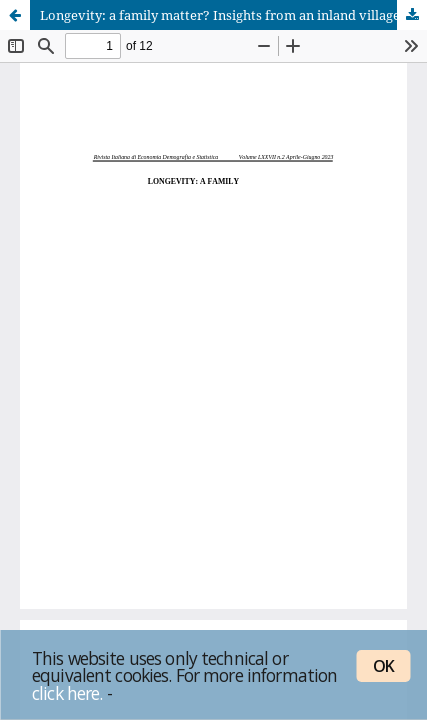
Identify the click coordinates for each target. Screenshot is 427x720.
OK (383, 666)
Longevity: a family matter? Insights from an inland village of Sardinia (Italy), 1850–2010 (233, 15)
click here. (67, 693)
